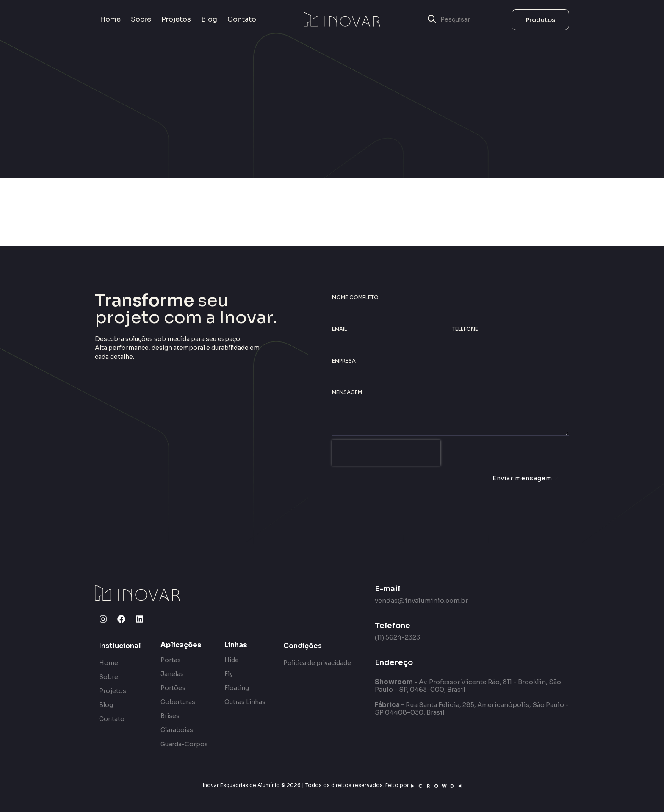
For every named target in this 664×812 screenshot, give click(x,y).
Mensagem (347, 392)
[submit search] (432, 19)
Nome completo (355, 297)
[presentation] (386, 453)
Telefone (465, 329)
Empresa (344, 361)
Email (339, 329)
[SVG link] (342, 19)
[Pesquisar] (473, 19)
